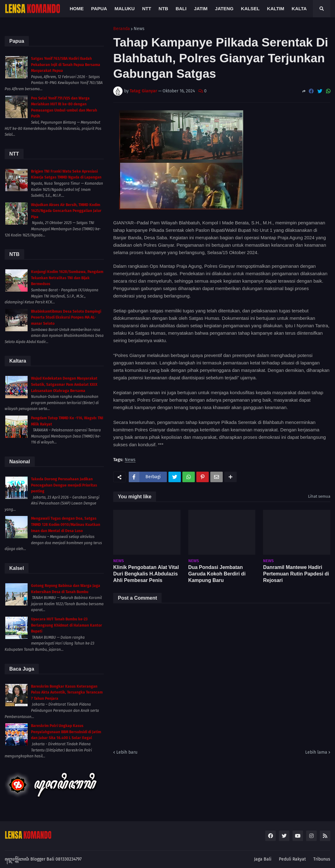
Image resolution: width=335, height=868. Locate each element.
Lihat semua (319, 496)
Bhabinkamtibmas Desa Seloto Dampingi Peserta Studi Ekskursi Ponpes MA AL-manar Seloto (66, 317)
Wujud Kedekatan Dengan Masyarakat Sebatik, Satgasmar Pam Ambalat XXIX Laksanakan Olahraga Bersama (64, 384)
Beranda (122, 29)
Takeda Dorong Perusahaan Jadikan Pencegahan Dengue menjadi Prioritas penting (64, 485)
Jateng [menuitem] (224, 9)
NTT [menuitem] (147, 9)
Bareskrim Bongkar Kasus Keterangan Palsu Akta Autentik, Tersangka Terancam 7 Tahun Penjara (67, 692)
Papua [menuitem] (99, 9)
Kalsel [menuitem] (250, 9)
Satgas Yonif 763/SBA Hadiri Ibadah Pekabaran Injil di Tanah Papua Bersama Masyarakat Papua (66, 65)
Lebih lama (316, 752)
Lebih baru (127, 752)
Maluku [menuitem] (125, 9)
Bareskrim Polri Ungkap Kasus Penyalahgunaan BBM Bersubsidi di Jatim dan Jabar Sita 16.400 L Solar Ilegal (66, 732)
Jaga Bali (263, 859)
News (139, 29)
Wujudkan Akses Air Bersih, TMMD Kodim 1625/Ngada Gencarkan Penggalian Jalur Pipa (66, 211)
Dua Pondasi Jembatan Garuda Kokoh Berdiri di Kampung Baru (217, 574)
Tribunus (322, 859)
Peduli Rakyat (292, 859)
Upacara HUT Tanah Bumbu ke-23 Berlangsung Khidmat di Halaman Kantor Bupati (67, 625)
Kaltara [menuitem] (302, 9)
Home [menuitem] (77, 9)
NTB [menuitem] (163, 9)
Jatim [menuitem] (201, 9)
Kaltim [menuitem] (276, 9)
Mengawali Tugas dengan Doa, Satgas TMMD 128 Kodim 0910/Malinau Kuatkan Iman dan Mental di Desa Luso (66, 524)
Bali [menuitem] (181, 9)
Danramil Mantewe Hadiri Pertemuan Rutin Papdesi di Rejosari (296, 574)
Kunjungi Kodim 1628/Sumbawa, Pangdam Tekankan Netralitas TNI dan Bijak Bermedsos (67, 278)
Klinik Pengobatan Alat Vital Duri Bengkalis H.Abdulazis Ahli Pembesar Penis (146, 574)
